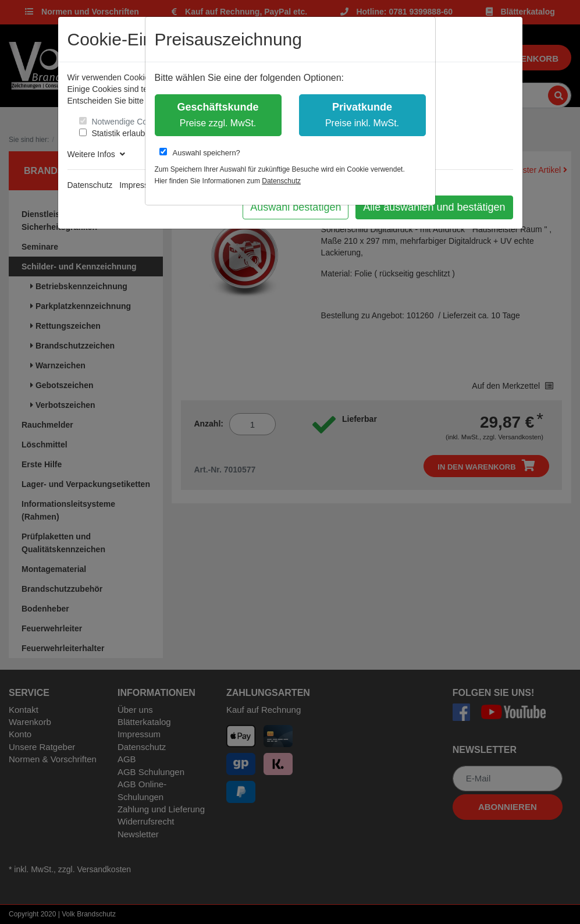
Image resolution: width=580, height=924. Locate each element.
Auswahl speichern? (200, 152)
